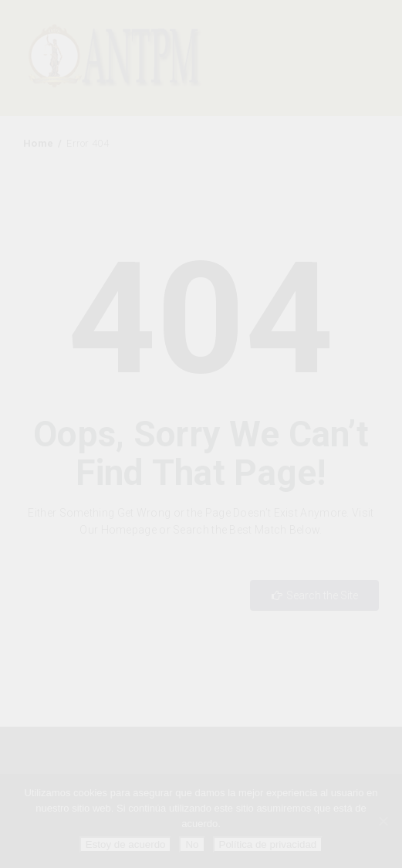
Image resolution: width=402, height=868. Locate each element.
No (192, 844)
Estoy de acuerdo (126, 844)
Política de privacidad (268, 844)
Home (38, 143)
